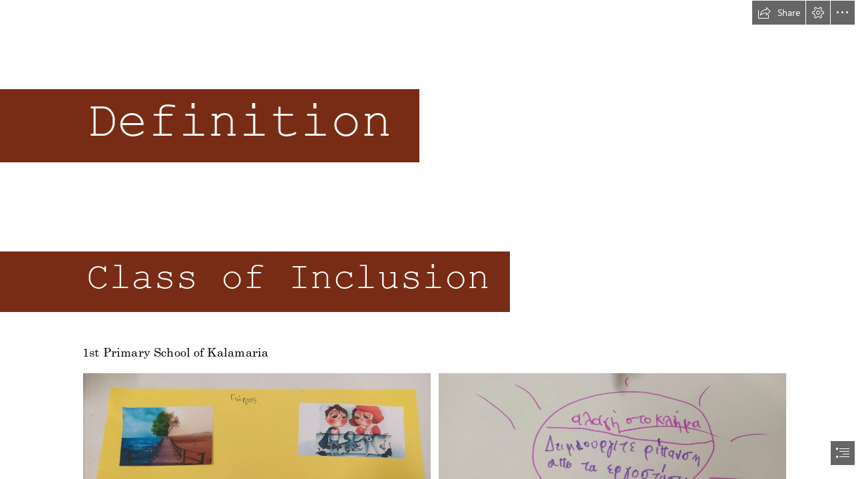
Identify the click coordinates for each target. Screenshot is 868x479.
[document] (434, 239)
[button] (779, 13)
